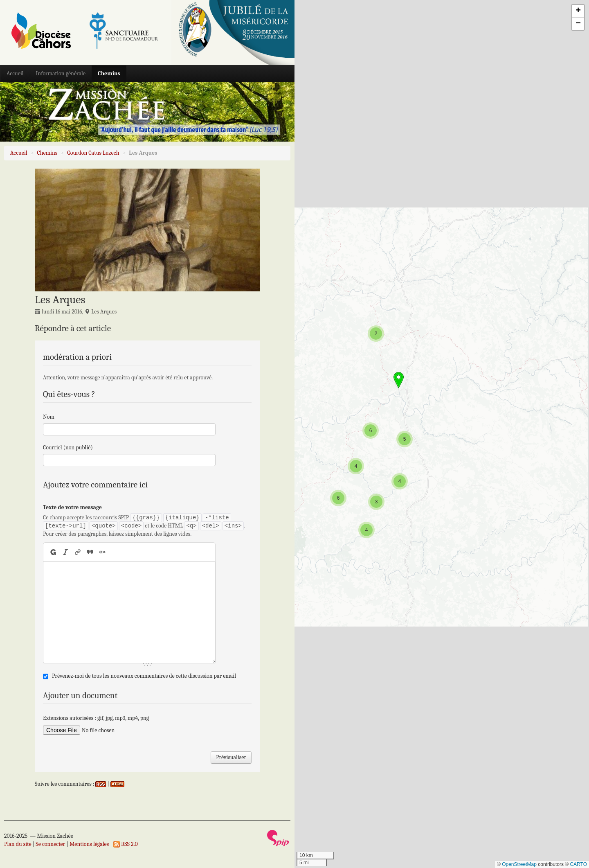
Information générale (61, 73)
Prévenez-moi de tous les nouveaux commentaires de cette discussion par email (144, 676)
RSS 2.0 (126, 844)
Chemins (109, 73)
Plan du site (18, 844)
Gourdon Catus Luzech (93, 153)
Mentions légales (89, 844)
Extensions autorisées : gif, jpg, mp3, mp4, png (96, 718)
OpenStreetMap (519, 864)
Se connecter (50, 844)
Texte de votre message (72, 507)
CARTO (578, 864)
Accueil (15, 73)
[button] (366, 530)
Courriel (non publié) (68, 448)
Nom (49, 417)
